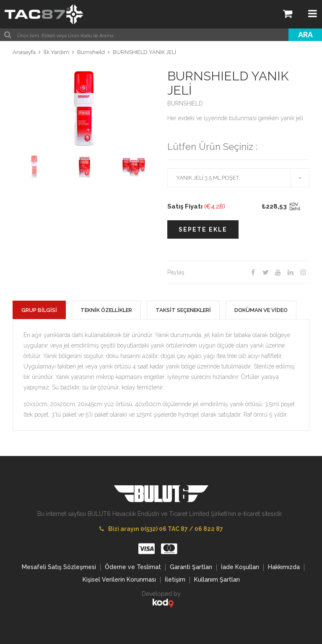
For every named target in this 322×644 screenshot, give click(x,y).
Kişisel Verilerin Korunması (119, 580)
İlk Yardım (56, 52)
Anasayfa (24, 52)
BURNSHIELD (185, 103)
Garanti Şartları (191, 567)
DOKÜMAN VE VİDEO (261, 310)
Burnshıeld (91, 52)
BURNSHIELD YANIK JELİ (144, 52)
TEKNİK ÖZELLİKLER (106, 310)
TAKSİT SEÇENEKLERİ (183, 310)
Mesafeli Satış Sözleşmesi (59, 567)
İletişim (175, 580)
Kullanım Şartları (217, 580)
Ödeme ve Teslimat (133, 567)
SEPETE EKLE (203, 229)
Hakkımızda (284, 567)
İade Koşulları (240, 567)
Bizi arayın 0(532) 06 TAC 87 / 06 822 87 (161, 529)
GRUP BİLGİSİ (39, 310)
